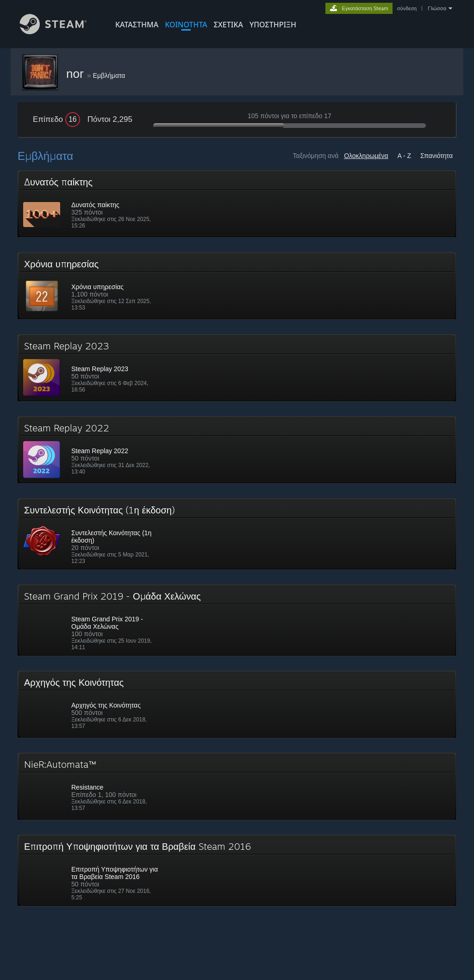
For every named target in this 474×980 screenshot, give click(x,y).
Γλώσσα (437, 8)
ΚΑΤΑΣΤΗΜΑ (137, 25)
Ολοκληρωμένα (366, 156)
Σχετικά (228, 25)
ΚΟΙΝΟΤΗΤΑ (186, 25)
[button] (237, 204)
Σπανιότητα (437, 156)
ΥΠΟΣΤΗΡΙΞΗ (273, 25)
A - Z (405, 156)
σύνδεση (407, 8)
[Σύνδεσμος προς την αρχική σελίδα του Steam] (60, 32)
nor (77, 74)
